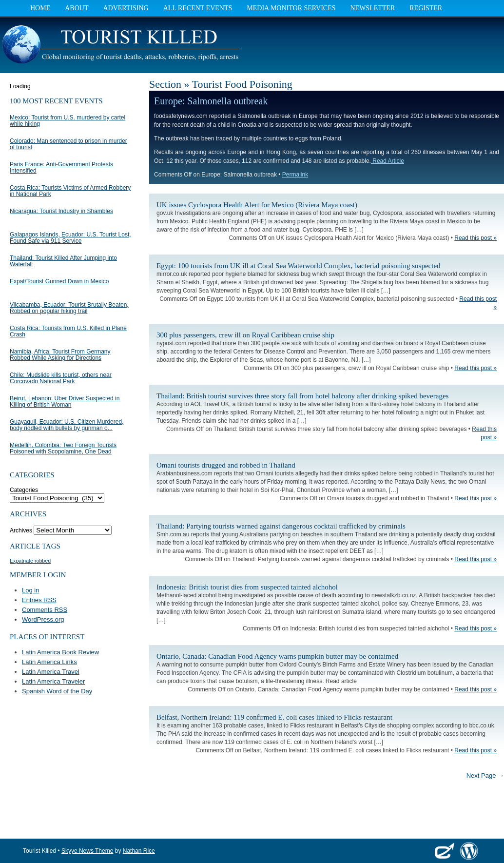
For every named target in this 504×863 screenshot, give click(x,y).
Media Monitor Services (291, 8)
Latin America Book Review (60, 652)
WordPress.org (43, 619)
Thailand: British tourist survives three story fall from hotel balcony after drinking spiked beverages (302, 396)
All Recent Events (198, 8)
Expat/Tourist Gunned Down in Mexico (59, 281)
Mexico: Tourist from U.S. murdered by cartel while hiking (68, 121)
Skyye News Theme (87, 851)
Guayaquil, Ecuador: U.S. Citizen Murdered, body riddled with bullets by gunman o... (67, 425)
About (77, 8)
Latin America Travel (51, 672)
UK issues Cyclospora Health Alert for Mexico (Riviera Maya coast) (257, 205)
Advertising (126, 8)
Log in (30, 590)
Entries (39, 600)
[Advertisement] (390, 46)
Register (426, 8)
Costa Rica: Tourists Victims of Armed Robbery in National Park (70, 191)
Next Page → (485, 775)
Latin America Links (49, 662)
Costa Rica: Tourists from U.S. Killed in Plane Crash (68, 331)
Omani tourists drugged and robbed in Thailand (226, 465)
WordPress (469, 851)
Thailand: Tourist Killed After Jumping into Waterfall (63, 261)
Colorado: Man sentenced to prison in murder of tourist (68, 144)
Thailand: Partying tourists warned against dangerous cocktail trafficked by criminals (281, 526)
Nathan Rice (139, 851)
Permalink (295, 175)
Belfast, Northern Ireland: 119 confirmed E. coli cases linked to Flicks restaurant (274, 717)
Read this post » (475, 238)
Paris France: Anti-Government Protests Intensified (61, 167)
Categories (24, 490)
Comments (45, 610)
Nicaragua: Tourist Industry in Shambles (61, 211)
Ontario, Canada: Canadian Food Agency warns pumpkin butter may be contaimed (277, 656)
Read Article (388, 161)
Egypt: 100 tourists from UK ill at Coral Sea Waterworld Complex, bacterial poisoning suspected (299, 266)
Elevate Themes (445, 851)
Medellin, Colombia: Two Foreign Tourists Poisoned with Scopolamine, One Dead (63, 448)
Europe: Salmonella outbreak (211, 101)
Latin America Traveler (53, 681)
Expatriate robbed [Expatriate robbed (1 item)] (30, 561)
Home (40, 8)
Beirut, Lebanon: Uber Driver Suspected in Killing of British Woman (65, 402)
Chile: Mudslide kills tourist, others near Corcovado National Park (61, 378)
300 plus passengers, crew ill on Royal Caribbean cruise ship (245, 335)
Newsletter (372, 8)
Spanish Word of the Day (57, 691)
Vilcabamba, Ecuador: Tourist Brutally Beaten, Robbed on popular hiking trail (69, 308)
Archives (21, 530)
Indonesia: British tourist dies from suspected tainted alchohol (247, 587)
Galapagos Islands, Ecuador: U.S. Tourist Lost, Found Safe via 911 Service (70, 238)
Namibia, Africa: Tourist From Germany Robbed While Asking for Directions (60, 355)
